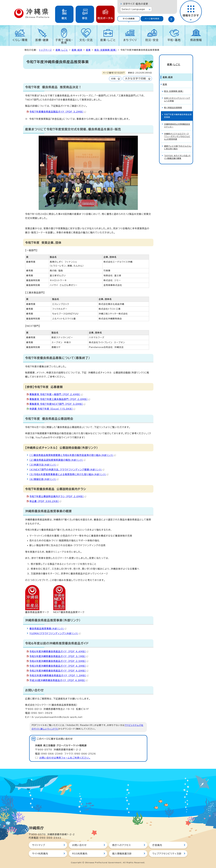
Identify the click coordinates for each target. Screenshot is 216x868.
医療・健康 (42, 40)
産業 (88, 50)
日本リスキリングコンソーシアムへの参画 (177, 95)
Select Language (133, 9)
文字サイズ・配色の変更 (136, 4)
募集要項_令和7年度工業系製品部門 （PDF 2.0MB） (60, 399)
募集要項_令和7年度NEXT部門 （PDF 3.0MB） (58, 404)
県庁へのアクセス (122, 845)
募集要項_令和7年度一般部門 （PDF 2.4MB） (56, 394)
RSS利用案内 (80, 854)
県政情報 (196, 40)
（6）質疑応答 (44, 479)
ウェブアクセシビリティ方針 (167, 854)
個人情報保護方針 (122, 854)
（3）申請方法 (44, 465)
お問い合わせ (79, 845)
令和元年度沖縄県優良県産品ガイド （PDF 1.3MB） (59, 675)
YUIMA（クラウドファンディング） (55, 633)
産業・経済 (77, 50)
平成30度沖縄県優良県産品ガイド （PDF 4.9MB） (59, 680)
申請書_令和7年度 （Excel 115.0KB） (52, 409)
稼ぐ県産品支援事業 (173, 103)
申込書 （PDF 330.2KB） (45, 501)
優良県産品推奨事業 (48, 629)
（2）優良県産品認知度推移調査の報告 (58, 460)
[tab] (129, 19)
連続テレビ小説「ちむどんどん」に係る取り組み (178, 143)
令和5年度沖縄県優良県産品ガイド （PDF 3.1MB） (59, 656)
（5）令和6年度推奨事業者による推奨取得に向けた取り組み (69, 474)
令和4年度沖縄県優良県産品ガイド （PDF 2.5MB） (59, 661)
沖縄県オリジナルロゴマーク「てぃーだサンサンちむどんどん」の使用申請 (177, 132)
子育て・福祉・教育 (64, 41)
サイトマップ (39, 845)
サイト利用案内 (40, 854)
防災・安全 (152, 40)
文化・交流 (86, 40)
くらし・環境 (20, 40)
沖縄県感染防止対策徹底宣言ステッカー (177, 121)
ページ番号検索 (152, 19)
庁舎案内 (157, 845)
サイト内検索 (129, 19)
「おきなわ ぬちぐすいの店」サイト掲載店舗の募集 (177, 152)
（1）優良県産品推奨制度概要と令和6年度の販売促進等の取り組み (73, 455)
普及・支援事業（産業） (105, 50)
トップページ (45, 50)
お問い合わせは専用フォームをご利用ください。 (65, 758)
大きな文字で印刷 (135, 79)
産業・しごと (108, 40)
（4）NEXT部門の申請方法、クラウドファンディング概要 (67, 470)
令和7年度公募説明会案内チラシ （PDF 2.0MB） (58, 496)
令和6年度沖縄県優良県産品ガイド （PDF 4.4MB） (59, 651)
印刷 (113, 79)
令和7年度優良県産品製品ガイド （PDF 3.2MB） (58, 112)
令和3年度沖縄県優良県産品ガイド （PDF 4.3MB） (59, 666)
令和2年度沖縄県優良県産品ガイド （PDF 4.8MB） (59, 671)
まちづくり (130, 40)
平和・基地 (174, 40)
